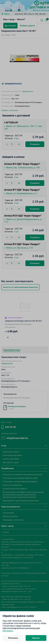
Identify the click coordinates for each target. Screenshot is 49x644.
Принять (36, 638)
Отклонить (13, 638)
